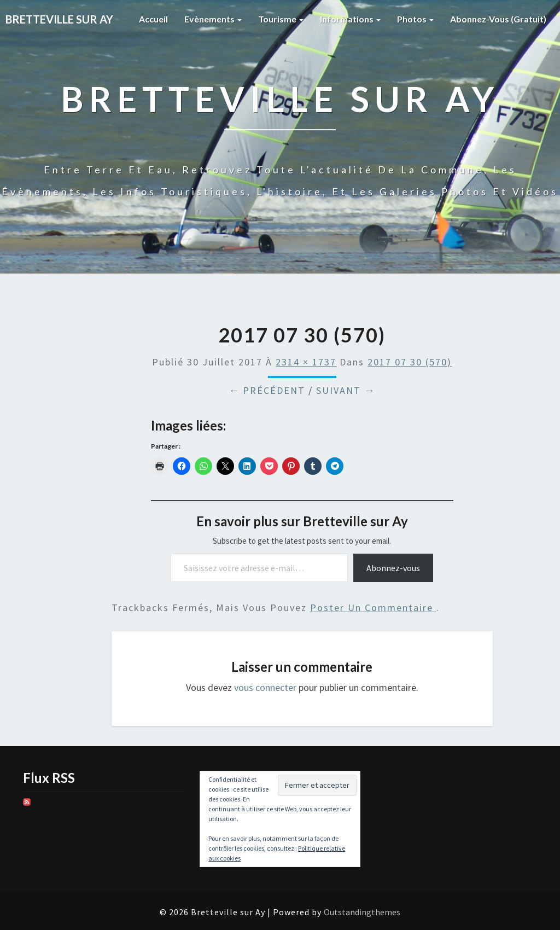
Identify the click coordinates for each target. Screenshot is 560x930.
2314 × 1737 (306, 362)
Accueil (153, 19)
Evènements (213, 19)
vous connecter (265, 687)
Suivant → (346, 390)
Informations (350, 19)
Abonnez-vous (393, 568)
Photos (415, 19)
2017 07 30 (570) (410, 362)
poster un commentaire (373, 608)
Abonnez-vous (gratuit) (498, 19)
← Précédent (267, 390)
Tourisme (281, 19)
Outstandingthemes (362, 912)
